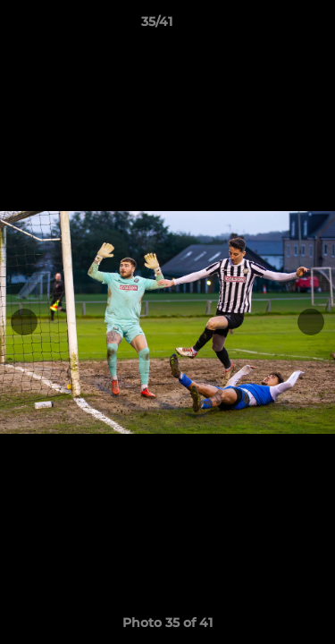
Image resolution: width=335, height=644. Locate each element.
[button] (271, 26)
